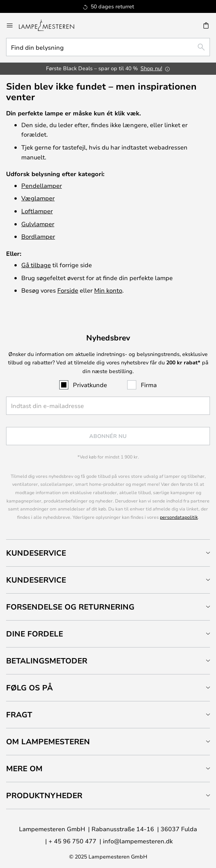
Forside (68, 290)
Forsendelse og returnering (70, 607)
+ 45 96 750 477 (73, 841)
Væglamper (38, 198)
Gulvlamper (38, 224)
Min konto (108, 290)
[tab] (108, 553)
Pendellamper (42, 185)
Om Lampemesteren (48, 741)
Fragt (19, 714)
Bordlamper (38, 236)
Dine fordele (35, 634)
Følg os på (29, 688)
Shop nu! (151, 68)
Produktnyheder (44, 795)
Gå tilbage (36, 265)
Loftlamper (37, 211)
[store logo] (51, 25)
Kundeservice (36, 553)
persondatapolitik (179, 517)
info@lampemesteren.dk (138, 841)
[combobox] (108, 47)
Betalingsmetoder (47, 661)
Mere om (24, 768)
